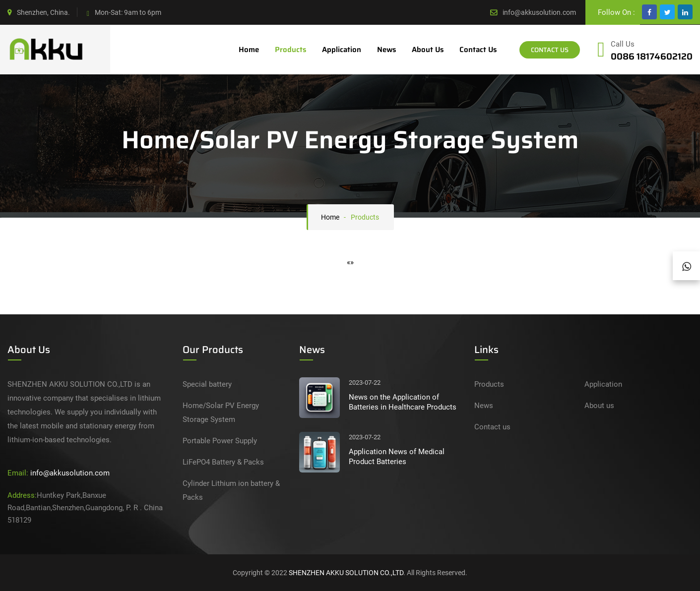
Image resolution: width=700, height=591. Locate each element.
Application (342, 50)
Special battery (207, 384)
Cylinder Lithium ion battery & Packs (231, 490)
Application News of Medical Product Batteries (397, 457)
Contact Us (550, 50)
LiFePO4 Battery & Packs (223, 462)
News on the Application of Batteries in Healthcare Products (403, 402)
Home (249, 50)
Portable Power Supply (220, 441)
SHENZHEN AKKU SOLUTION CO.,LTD (346, 573)
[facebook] (649, 12)
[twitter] (667, 12)
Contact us (478, 50)
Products (290, 50)
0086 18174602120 (652, 57)
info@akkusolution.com (539, 12)
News (386, 50)
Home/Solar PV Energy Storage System (221, 413)
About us (428, 50)
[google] (685, 12)
